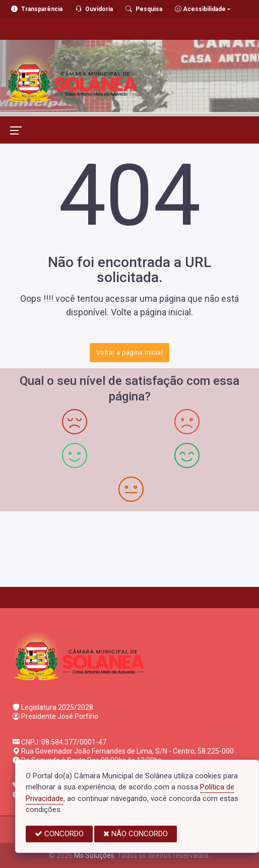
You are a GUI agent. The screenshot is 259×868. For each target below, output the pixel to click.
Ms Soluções (94, 855)
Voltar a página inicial (129, 352)
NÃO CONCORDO (136, 834)
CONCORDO (59, 834)
